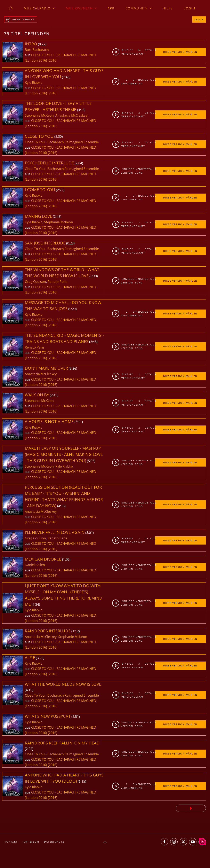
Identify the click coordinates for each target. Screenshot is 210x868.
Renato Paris (57, 282)
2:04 (79, 163)
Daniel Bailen (35, 565)
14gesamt (139, 52)
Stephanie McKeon (39, 115)
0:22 (42, 44)
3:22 (40, 658)
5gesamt (139, 144)
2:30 (59, 136)
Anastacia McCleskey (71, 115)
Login (189, 8)
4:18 (81, 110)
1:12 (76, 631)
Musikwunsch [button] (81, 8)
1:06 (66, 559)
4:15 (29, 690)
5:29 (72, 309)
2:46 (57, 217)
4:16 (61, 506)
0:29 (70, 243)
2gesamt (139, 114)
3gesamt (139, 403)
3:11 (79, 422)
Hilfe (168, 8)
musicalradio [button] (39, 8)
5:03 (91, 461)
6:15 (82, 781)
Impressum (31, 842)
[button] (105, 842)
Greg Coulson (35, 282)
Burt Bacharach (37, 50)
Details (150, 50)
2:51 (76, 717)
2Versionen (127, 82)
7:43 (66, 77)
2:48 (93, 342)
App (111, 8)
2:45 (54, 395)
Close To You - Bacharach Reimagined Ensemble (62, 142)
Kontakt (11, 842)
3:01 (90, 533)
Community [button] (139, 8)
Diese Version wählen (180, 52)
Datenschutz (54, 842)
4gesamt (139, 540)
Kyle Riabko (34, 83)
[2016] (52, 60)
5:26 (73, 368)
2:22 (60, 190)
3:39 (94, 276)
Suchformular (21, 20)
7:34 (36, 604)
